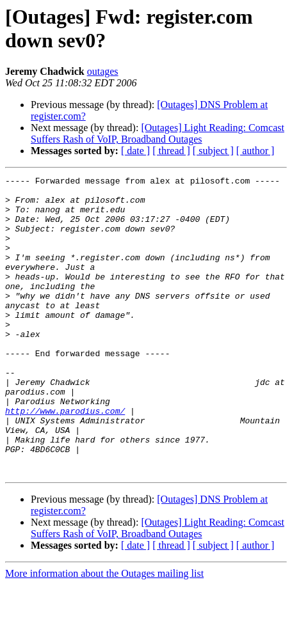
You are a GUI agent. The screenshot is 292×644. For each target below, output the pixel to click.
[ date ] (135, 151)
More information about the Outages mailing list (104, 633)
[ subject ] (213, 151)
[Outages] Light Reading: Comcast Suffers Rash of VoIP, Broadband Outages (158, 133)
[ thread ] (171, 151)
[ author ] (255, 151)
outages (103, 71)
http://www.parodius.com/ (65, 459)
